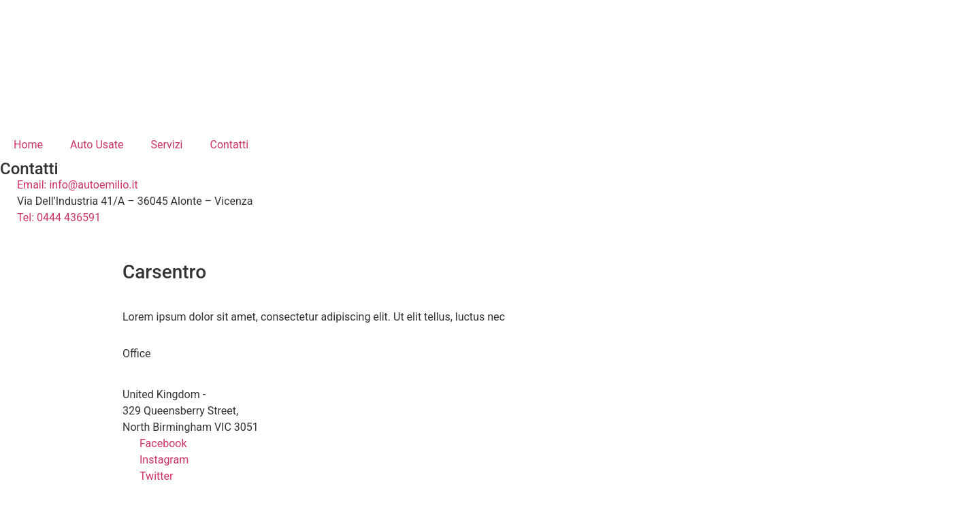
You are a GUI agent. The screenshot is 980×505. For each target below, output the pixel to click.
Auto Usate (97, 145)
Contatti (229, 145)
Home (28, 145)
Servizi (166, 145)
